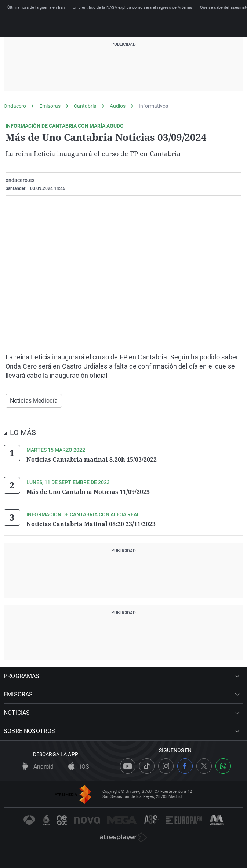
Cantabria (85, 106)
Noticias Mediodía (34, 401)
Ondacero (15, 106)
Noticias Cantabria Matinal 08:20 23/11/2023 (91, 524)
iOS (79, 767)
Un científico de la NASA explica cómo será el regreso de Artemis (132, 8)
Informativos (153, 106)
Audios (118, 106)
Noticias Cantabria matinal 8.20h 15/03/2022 (92, 459)
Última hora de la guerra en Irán (36, 8)
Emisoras (50, 106)
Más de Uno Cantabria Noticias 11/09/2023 (88, 492)
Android (38, 767)
